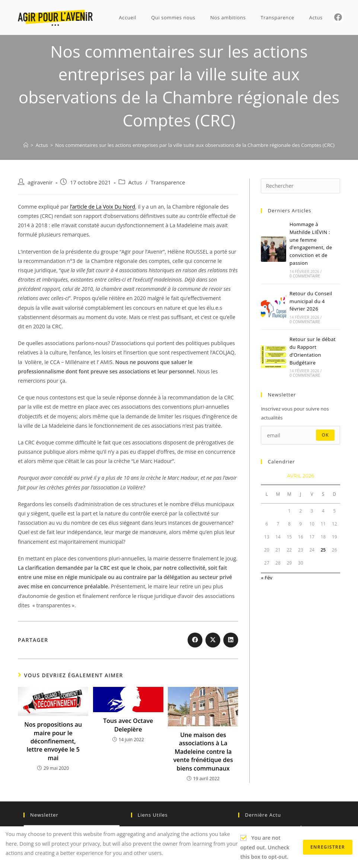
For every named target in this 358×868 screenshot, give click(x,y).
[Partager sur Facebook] (195, 640)
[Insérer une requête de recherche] (300, 186)
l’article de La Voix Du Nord (103, 207)
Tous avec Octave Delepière (128, 725)
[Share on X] (213, 640)
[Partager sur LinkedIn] (231, 640)
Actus (135, 182)
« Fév (266, 578)
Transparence (168, 182)
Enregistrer (328, 847)
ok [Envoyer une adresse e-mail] (325, 435)
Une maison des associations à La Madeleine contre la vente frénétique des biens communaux (203, 752)
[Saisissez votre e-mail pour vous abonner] (300, 435)
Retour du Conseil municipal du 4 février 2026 (311, 301)
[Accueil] (26, 145)
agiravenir (40, 182)
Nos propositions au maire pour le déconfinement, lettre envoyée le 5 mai (53, 741)
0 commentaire (305, 276)
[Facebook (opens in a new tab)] (338, 17)
